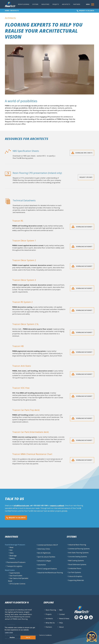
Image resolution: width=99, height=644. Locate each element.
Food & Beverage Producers (15, 545)
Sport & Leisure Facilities (46, 557)
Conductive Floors (75, 568)
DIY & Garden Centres (17, 584)
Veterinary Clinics (44, 549)
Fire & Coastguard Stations (47, 569)
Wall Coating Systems (76, 561)
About (61, 627)
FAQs (61, 623)
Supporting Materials (76, 580)
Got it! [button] (28, 637)
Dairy (12, 553)
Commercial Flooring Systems (79, 549)
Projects (56, 4)
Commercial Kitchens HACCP (48, 545)
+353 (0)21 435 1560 (40, 506)
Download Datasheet (84, 227)
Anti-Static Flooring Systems (78, 553)
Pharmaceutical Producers (16, 562)
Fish (11, 550)
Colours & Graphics (75, 576)
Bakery (12, 558)
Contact (62, 614)
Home (7, 11)
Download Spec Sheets (84, 153)
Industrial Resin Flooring (77, 545)
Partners (77, 4)
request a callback (57, 506)
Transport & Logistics (14, 566)
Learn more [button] (9, 632)
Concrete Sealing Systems (78, 557)
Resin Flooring (24, 4)
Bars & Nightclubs (44, 553)
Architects (66, 4)
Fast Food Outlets (16, 576)
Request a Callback (87, 11)
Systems (35, 4)
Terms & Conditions (45, 635)
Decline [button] (12, 637)
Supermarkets (15, 573)
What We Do (50, 623)
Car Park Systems (75, 572)
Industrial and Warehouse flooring (50, 573)
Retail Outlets (10, 570)
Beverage (13, 556)
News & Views (64, 619)
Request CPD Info (86, 177)
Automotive (42, 565)
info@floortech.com (21, 506)
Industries (45, 4)
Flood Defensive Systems (77, 564)
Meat (11, 548)
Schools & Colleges (44, 561)
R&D (61, 610)
